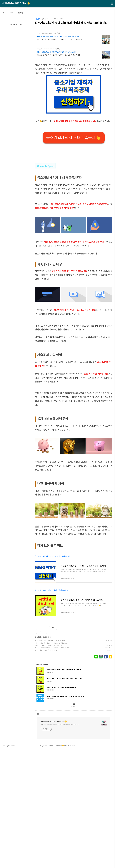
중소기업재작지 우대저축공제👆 (74, 138)
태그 (11, 13)
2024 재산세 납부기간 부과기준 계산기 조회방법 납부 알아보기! (51, 730)
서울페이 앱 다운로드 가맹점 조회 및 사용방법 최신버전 (48, 735)
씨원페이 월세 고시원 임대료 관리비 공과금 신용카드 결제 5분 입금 (51, 733)
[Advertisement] (74, 335)
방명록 (21, 13)
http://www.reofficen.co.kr (46, 49)
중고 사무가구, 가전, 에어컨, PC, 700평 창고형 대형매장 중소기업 (59, 39)
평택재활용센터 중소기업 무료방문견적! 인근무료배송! (58, 37)
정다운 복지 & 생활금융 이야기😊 (16, 3)
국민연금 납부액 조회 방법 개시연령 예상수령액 (51, 650)
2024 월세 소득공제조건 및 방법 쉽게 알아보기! (47, 740)
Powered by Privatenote (8, 835)
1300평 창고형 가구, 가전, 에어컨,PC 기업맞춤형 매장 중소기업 (59, 55)
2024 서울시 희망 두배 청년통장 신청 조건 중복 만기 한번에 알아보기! (52, 737)
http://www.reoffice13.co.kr (47, 33)
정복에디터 (45, 19)
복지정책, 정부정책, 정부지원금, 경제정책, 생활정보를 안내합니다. (60, 814)
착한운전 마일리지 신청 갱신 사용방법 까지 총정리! (53, 616)
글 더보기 (74, 796)
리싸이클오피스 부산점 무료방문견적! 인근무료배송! (57, 52)
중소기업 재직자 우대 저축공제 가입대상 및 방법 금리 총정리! (72, 23)
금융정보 (38, 19)
